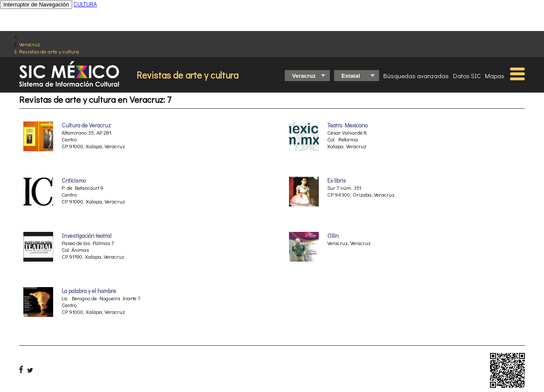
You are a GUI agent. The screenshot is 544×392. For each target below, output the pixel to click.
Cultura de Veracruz (86, 125)
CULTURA (85, 4)
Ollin (333, 236)
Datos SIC (467, 76)
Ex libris (337, 180)
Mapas (495, 76)
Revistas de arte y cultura (49, 51)
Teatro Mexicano (347, 125)
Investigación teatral (86, 236)
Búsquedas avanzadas (416, 76)
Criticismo (74, 180)
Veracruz (30, 44)
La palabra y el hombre (89, 291)
